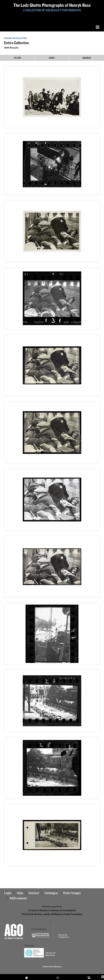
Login (8, 893)
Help (20, 893)
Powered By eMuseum (52, 966)
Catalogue (51, 893)
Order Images (72, 893)
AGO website (18, 898)
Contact (34, 893)
